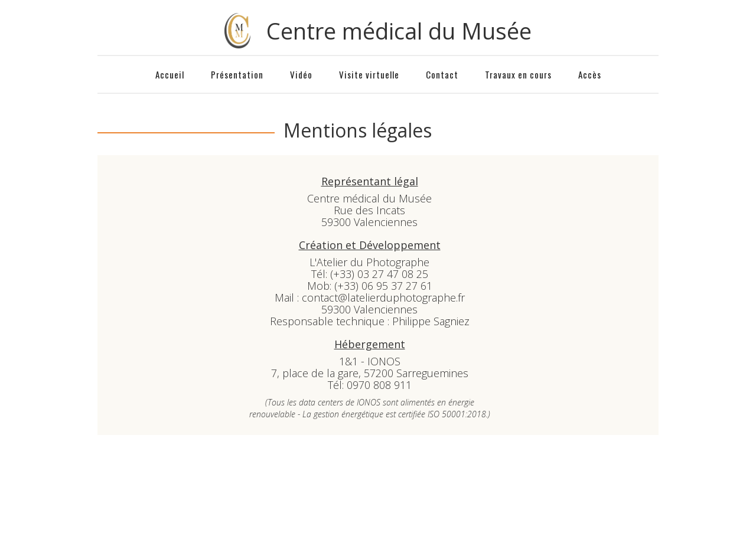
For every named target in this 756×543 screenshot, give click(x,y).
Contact (442, 74)
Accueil (170, 74)
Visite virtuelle (369, 74)
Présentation (237, 74)
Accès (590, 74)
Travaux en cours (518, 74)
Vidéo (301, 74)
